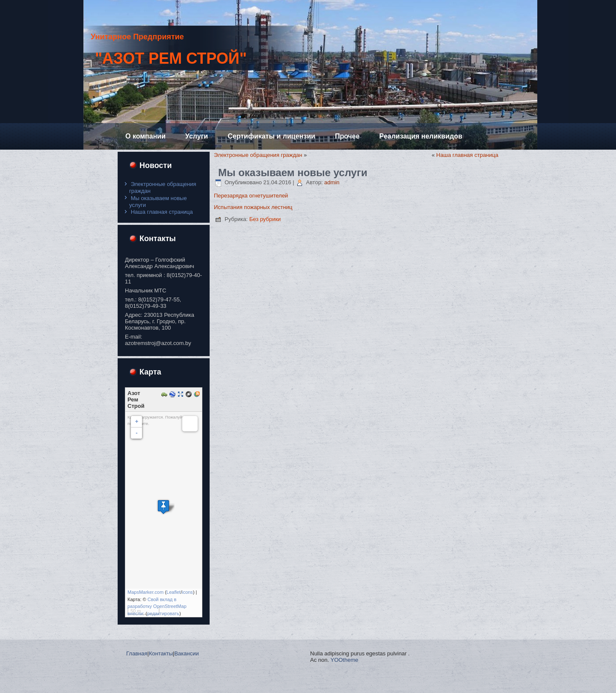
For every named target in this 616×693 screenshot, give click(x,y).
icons (187, 592)
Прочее (347, 136)
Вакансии (186, 653)
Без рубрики (265, 219)
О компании (145, 136)
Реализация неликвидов (421, 136)
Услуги (197, 136)
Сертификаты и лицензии (271, 136)
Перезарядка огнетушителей (251, 196)
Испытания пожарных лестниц (253, 207)
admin (332, 182)
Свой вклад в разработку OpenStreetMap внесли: (157, 606)
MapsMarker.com (145, 592)
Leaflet (173, 592)
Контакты (161, 653)
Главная (137, 653)
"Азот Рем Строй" (171, 58)
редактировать (163, 613)
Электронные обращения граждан (258, 155)
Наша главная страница (162, 212)
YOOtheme (344, 660)
